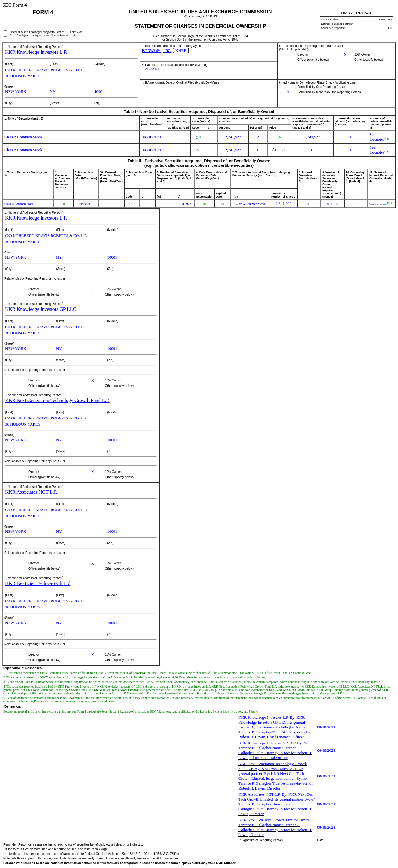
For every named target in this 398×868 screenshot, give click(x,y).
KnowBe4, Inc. (156, 50)
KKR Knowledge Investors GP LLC (41, 309)
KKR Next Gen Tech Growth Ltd (38, 583)
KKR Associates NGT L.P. (31, 492)
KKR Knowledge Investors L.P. (36, 52)
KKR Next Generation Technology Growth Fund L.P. (57, 400)
